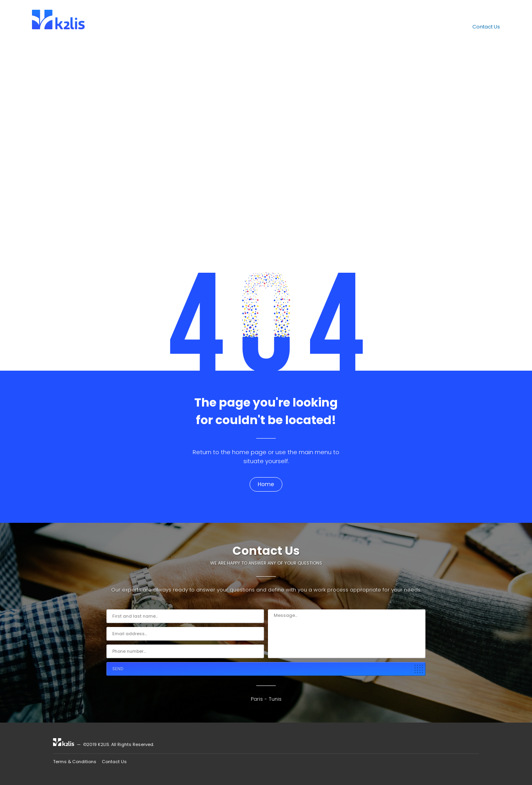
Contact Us (486, 27)
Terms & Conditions (75, 762)
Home (266, 484)
